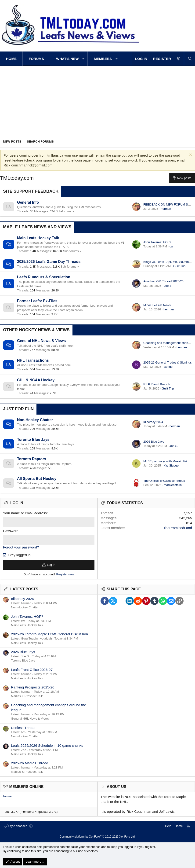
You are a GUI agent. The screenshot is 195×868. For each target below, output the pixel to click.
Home (11, 59)
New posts (12, 142)
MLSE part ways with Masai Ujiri (165, 461)
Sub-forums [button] (63, 211)
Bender (169, 367)
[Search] (190, 59)
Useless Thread (23, 728)
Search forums (40, 142)
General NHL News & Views (41, 341)
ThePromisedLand (178, 528)
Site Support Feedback (31, 191)
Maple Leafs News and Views (37, 227)
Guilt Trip (179, 266)
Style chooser (16, 826)
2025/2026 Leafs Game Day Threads (49, 262)
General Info (28, 202)
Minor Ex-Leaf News (157, 305)
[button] (84, 59)
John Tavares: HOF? (157, 242)
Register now (65, 574)
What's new (67, 59)
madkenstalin (173, 485)
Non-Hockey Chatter (35, 420)
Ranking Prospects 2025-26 (33, 687)
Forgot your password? (21, 547)
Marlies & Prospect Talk (27, 696)
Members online (27, 787)
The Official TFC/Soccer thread (164, 481)
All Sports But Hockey (37, 479)
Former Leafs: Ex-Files (37, 301)
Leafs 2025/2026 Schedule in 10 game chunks (47, 745)
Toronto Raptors (32, 459)
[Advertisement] (97, 101)
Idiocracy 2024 (153, 422)
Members (103, 59)
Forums (36, 59)
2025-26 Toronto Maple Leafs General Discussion (49, 634)
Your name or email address (25, 513)
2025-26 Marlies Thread (30, 763)
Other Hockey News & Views (36, 330)
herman (166, 209)
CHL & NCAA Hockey (36, 380)
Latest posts (24, 589)
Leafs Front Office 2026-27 (32, 670)
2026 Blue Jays (154, 442)
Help (168, 826)
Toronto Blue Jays (33, 440)
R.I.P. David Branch (156, 384)
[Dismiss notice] (190, 155)
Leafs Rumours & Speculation (44, 277)
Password (11, 531)
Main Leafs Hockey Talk (38, 238)
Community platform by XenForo (98, 837)
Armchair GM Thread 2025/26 (163, 281)
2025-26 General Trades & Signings (168, 362)
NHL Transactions (33, 360)
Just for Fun (18, 409)
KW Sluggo (171, 465)
